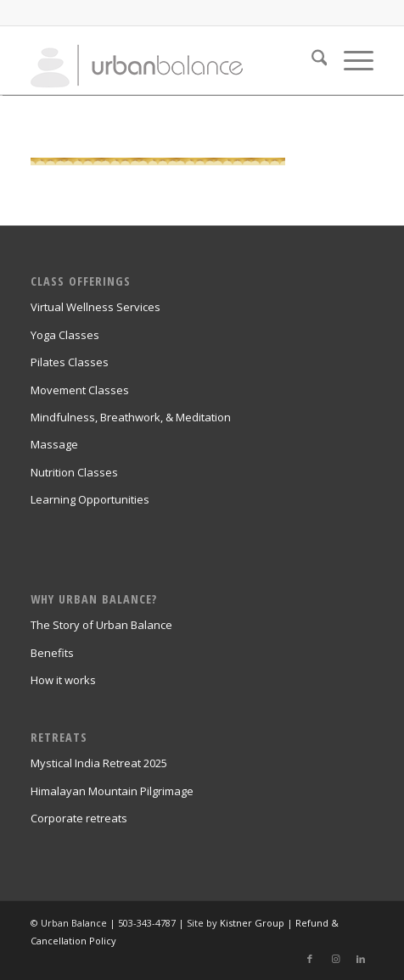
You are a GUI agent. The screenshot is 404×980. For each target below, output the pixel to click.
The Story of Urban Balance (101, 625)
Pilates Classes (70, 362)
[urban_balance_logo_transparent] (168, 60)
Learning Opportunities (90, 499)
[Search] (311, 60)
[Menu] (350, 60)
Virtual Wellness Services (95, 307)
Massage (54, 444)
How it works (63, 680)
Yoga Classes (65, 335)
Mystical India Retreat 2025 (99, 763)
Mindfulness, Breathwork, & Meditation (131, 417)
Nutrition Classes (74, 472)
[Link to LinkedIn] (361, 959)
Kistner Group (252, 923)
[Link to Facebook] (310, 959)
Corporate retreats (79, 818)
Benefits (52, 653)
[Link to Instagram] (335, 959)
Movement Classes (80, 390)
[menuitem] (311, 60)
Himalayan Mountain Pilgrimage (112, 791)
